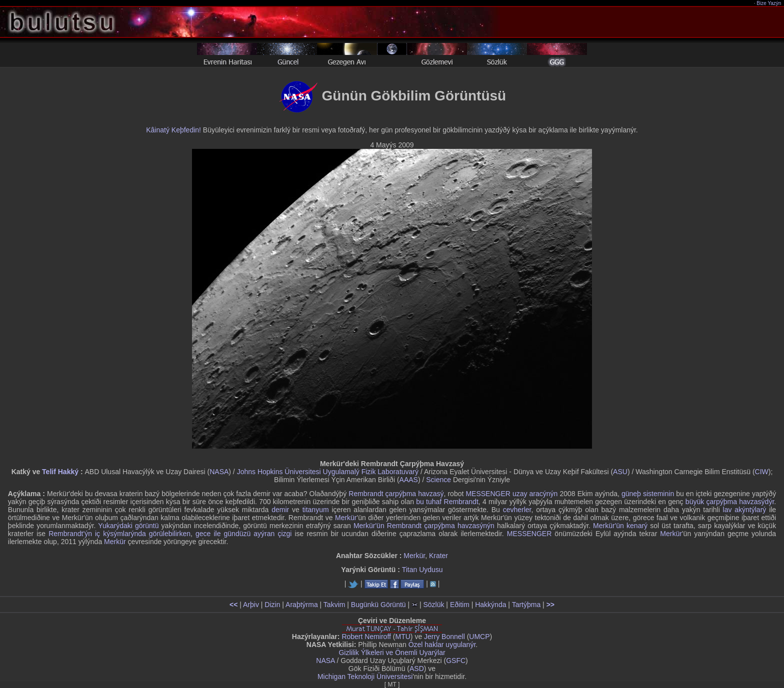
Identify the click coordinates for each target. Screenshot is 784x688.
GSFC (456, 661)
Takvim (334, 605)
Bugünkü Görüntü (378, 605)
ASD (417, 669)
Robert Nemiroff (366, 637)
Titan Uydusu (422, 570)
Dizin (272, 605)
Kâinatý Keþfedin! (173, 130)
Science (438, 480)
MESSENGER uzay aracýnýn (511, 494)
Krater (438, 556)
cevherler (517, 510)
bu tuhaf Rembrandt (447, 502)
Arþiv (251, 605)
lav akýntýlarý (745, 510)
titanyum (316, 510)
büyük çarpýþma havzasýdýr (730, 502)
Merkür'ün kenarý (620, 526)
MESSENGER (529, 534)
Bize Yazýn (769, 3)
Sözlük (433, 605)
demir (280, 510)
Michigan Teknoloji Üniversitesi (365, 677)
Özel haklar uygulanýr (442, 645)
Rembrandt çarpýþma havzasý (396, 494)
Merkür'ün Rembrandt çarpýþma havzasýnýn (424, 526)
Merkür (346, 518)
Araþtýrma (302, 605)
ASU (620, 472)
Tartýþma (526, 605)
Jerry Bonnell (444, 637)
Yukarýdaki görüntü (128, 526)
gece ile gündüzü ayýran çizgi (243, 534)
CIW (762, 472)
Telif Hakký (60, 472)
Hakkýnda (490, 605)
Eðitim (460, 605)
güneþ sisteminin (648, 494)
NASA (219, 472)
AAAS (409, 480)
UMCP (479, 637)
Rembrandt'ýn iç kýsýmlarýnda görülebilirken (119, 534)
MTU (403, 637)
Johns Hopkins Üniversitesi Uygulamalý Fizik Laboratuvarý (328, 472)
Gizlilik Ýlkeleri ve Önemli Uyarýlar (392, 653)
